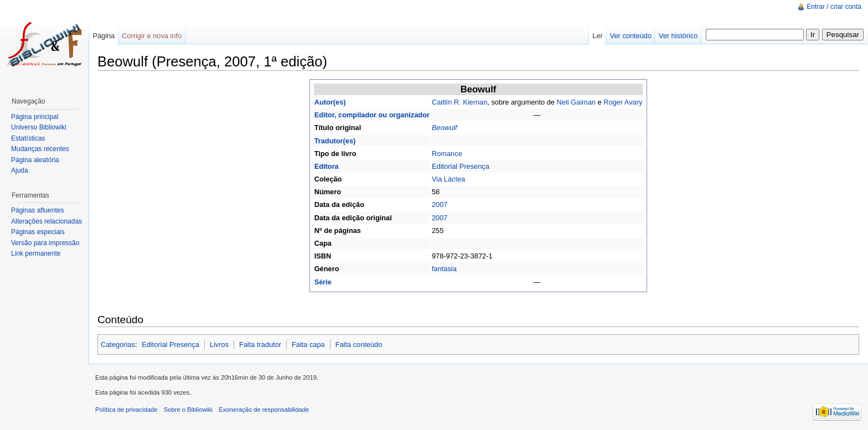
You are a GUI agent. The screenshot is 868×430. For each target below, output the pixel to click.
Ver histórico (678, 36)
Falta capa (308, 344)
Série (323, 282)
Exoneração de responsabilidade (264, 410)
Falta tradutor (260, 344)
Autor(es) (330, 102)
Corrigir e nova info (152, 36)
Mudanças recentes (40, 149)
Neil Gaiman (576, 102)
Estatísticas (28, 138)
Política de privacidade (126, 410)
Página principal (35, 117)
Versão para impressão (45, 243)
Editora (327, 166)
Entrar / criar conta (834, 7)
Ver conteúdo (631, 36)
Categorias (118, 344)
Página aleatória (35, 160)
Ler (598, 36)
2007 (440, 204)
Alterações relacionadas (46, 221)
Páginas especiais (38, 232)
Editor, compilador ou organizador (372, 115)
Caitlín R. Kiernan (459, 102)
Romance (447, 154)
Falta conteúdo (359, 344)
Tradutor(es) (335, 141)
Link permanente (36, 253)
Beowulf (445, 128)
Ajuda (20, 170)
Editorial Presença (461, 166)
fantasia (444, 269)
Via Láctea (448, 179)
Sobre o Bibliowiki (188, 410)
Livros (219, 344)
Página (104, 36)
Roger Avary (623, 102)
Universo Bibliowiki (39, 127)
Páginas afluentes (37, 210)
